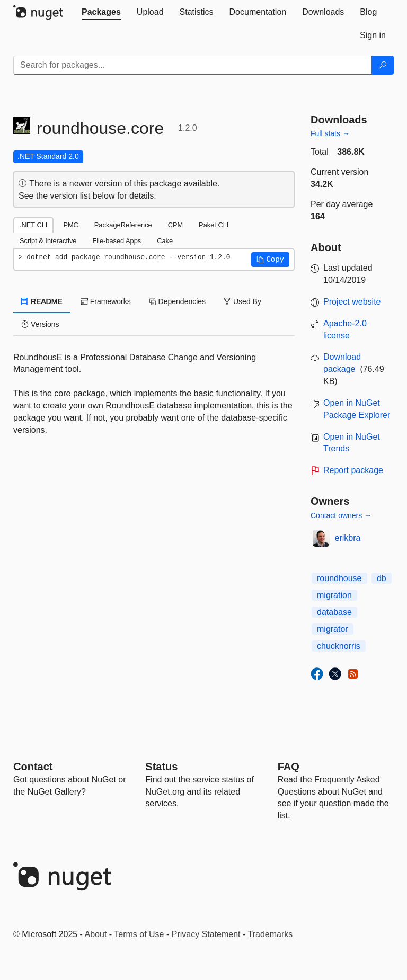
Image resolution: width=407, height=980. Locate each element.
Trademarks (271, 934)
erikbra (348, 538)
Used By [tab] (242, 301)
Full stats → (330, 133)
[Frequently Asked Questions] (289, 767)
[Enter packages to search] (193, 65)
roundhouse (339, 578)
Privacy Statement (206, 934)
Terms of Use (139, 934)
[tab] (101, 12)
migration (334, 595)
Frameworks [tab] (106, 301)
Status (161, 767)
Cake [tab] (165, 241)
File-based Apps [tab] (117, 241)
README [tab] (42, 301)
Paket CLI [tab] (214, 225)
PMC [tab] (70, 225)
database (334, 612)
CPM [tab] (175, 225)
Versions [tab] (40, 324)
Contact (33, 767)
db (382, 578)
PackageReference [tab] (123, 225)
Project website (352, 302)
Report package (353, 470)
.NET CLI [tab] (33, 225)
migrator (333, 629)
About (96, 934)
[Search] (383, 65)
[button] (270, 260)
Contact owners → (341, 515)
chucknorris (339, 646)
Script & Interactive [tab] (48, 241)
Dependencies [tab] (177, 301)
